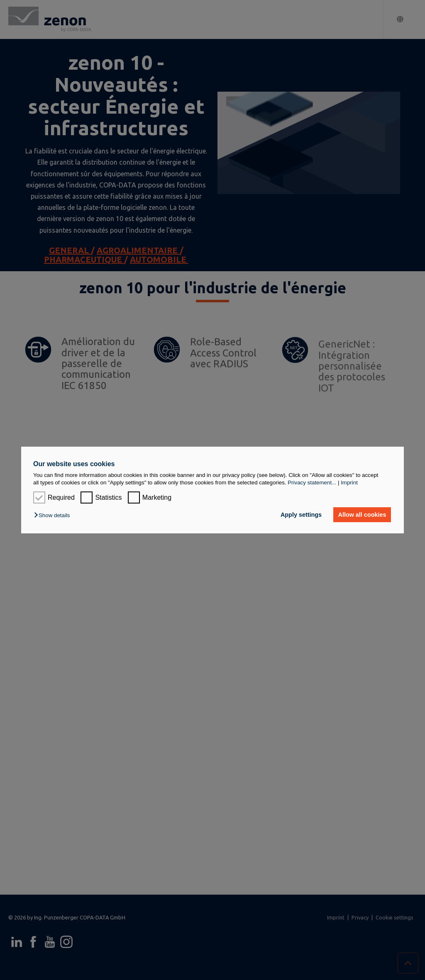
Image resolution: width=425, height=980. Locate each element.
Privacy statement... (312, 483)
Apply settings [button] (301, 515)
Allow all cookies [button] (362, 515)
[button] (54, 515)
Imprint (349, 483)
